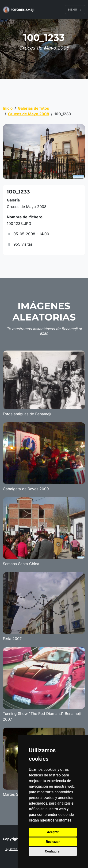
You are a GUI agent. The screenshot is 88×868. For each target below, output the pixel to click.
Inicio (8, 108)
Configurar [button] (53, 851)
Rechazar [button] (53, 842)
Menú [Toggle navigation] (75, 10)
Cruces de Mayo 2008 (29, 114)
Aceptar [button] (53, 832)
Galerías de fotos (33, 108)
